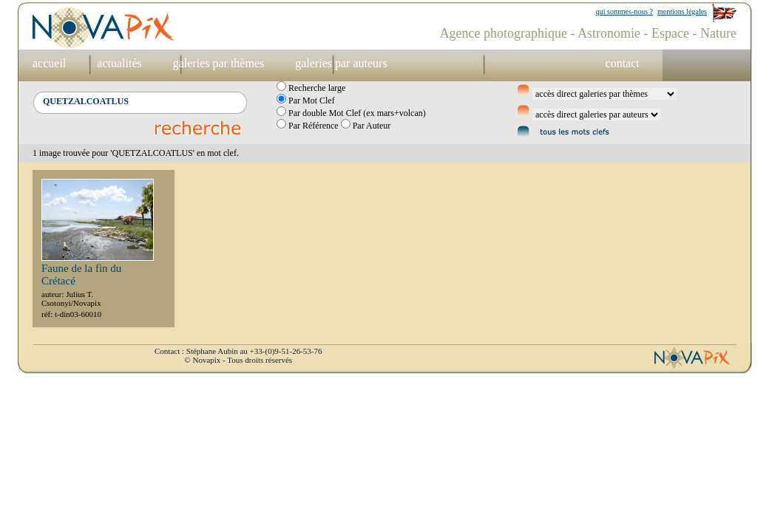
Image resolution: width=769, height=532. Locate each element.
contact (623, 63)
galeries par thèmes (219, 63)
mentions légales (682, 11)
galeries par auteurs (341, 63)
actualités (119, 63)
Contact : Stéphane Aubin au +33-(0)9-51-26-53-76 (238, 351)
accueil (49, 63)
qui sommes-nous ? (624, 11)
